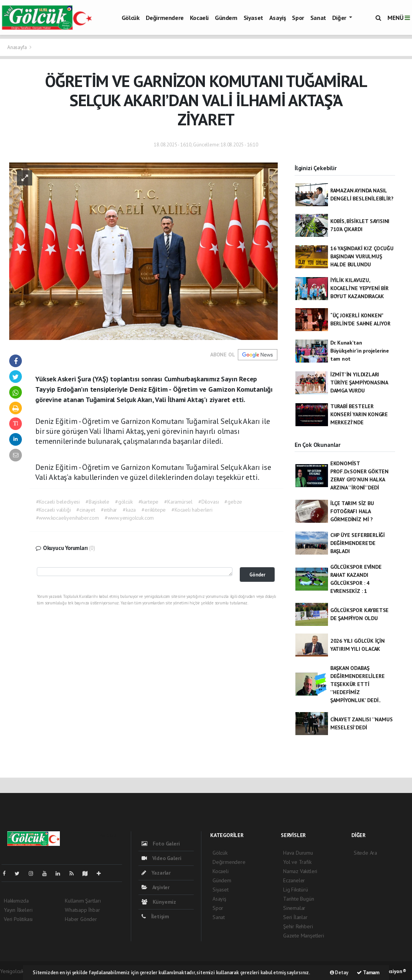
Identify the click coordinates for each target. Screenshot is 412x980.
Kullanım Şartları (83, 901)
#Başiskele (97, 502)
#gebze (233, 502)
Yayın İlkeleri (18, 910)
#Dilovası (208, 502)
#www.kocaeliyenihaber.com (68, 518)
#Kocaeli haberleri (192, 510)
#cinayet (86, 510)
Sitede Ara (365, 853)
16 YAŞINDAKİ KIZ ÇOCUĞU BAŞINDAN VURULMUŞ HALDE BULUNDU (362, 256)
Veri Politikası (18, 919)
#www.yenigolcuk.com (129, 518)
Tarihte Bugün (299, 899)
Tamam (368, 973)
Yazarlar (156, 873)
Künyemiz (159, 902)
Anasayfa (17, 47)
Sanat (318, 18)
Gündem (226, 18)
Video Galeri (161, 858)
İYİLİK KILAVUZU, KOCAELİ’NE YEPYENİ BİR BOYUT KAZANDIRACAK (359, 288)
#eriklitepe (154, 510)
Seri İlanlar (295, 917)
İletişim (155, 916)
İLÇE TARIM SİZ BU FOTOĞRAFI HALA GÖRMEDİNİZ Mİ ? (352, 511)
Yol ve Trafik (297, 862)
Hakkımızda (16, 901)
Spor (298, 18)
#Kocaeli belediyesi (58, 502)
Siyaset (253, 18)
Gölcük (131, 18)
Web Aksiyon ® (391, 971)
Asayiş (278, 18)
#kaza (129, 510)
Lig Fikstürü (296, 890)
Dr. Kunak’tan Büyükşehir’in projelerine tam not (360, 351)
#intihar (109, 510)
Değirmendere (165, 18)
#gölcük (124, 502)
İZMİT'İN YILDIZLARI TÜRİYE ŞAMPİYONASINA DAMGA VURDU (359, 382)
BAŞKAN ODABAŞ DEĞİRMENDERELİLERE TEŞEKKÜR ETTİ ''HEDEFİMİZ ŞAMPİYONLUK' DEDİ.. (358, 684)
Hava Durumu (298, 853)
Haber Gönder (81, 919)
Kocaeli (199, 18)
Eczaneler (294, 880)
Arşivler (156, 887)
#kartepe (148, 502)
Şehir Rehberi (298, 926)
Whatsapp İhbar (82, 910)
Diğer (340, 18)
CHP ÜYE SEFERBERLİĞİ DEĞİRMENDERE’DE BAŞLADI (358, 543)
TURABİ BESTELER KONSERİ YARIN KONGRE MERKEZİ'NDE (359, 414)
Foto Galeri (161, 844)
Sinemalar (294, 908)
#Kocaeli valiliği (54, 510)
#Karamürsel (178, 502)
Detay (339, 973)
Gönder (257, 575)
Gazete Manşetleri (304, 936)
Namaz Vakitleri (300, 871)
